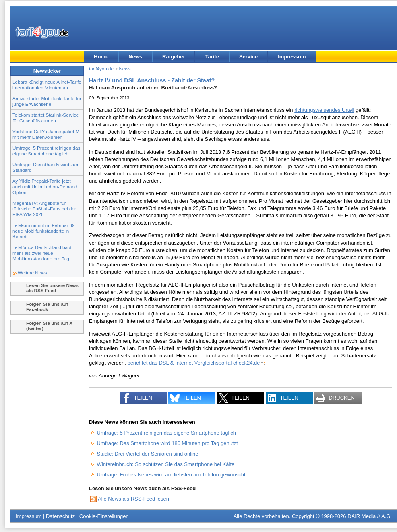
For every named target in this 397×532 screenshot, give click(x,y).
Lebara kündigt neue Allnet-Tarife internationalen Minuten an (47, 85)
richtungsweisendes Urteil (324, 110)
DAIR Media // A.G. (370, 516)
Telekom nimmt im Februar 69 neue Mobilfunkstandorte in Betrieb (44, 231)
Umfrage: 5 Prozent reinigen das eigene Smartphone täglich (46, 151)
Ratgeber (174, 57)
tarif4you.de (101, 69)
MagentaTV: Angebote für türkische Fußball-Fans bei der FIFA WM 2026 (44, 209)
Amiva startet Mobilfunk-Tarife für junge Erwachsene (47, 101)
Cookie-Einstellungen (104, 516)
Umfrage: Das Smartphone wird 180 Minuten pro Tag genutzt (167, 443)
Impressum (292, 57)
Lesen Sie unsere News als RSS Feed (52, 288)
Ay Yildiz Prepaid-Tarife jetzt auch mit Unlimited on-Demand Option (45, 187)
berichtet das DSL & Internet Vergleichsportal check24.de (193, 363)
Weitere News (32, 273)
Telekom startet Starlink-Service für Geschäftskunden (45, 118)
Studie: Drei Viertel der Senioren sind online (148, 454)
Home (101, 57)
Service (248, 57)
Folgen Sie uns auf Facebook (47, 307)
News (135, 57)
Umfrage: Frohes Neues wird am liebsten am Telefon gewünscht (171, 475)
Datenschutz (60, 516)
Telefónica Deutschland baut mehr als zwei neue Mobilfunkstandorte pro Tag (42, 253)
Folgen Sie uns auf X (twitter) (49, 326)
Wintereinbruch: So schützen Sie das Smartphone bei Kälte (166, 464)
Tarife (212, 57)
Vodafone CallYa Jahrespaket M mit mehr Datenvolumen (46, 134)
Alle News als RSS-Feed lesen (133, 499)
